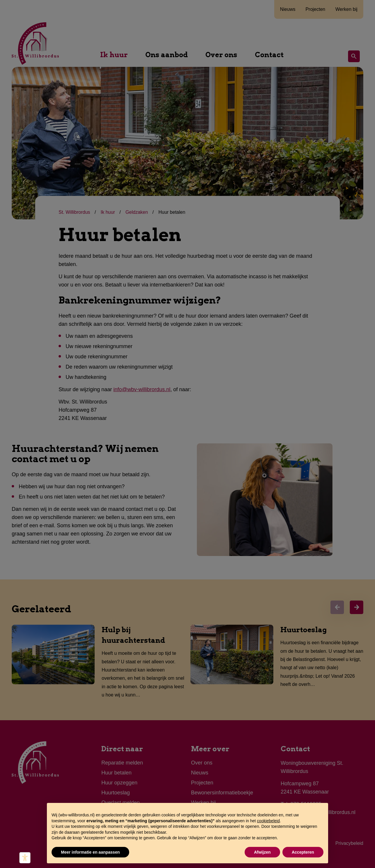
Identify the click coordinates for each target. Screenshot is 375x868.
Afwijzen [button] (262, 852)
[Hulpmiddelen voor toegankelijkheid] (25, 858)
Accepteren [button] (303, 852)
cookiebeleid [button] (268, 821)
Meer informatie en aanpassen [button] (90, 852)
